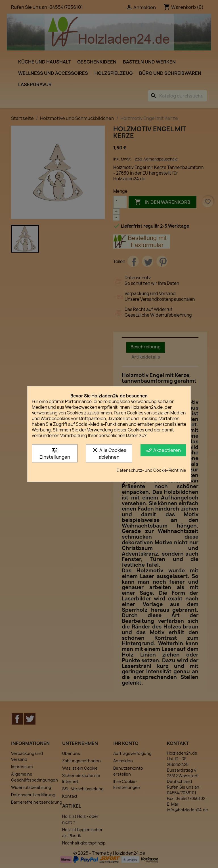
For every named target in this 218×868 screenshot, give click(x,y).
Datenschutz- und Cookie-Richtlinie (151, 470)
